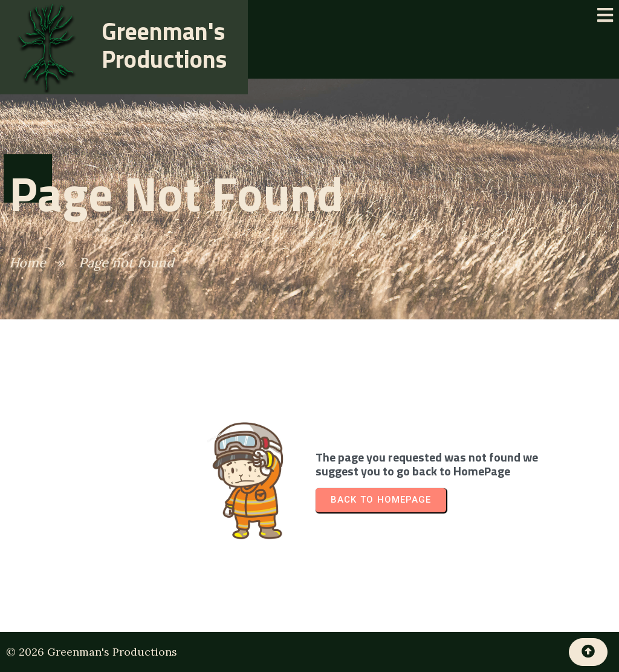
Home (28, 263)
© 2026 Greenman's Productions (92, 652)
